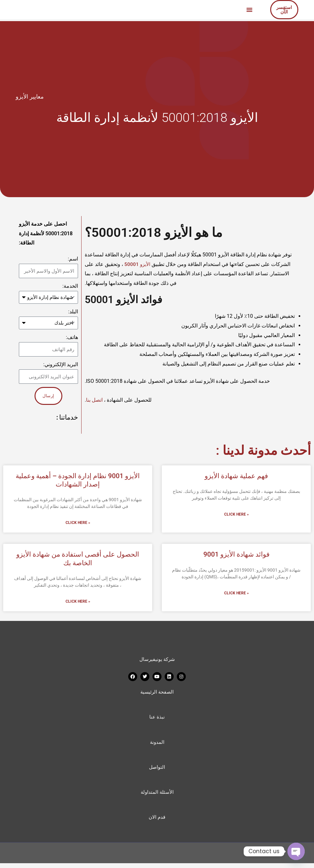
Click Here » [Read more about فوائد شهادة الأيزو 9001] (236, 595)
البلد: (73, 312)
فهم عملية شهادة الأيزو (236, 477)
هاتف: (72, 338)
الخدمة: (70, 286)
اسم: (73, 259)
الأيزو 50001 (138, 264)
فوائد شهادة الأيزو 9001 (236, 556)
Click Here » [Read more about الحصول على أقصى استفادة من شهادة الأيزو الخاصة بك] (78, 603)
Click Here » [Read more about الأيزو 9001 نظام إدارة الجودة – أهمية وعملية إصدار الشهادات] (78, 524)
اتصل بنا (95, 400)
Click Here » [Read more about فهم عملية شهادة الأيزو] (236, 516)
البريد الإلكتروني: (61, 365)
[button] (249, 10)
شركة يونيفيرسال (157, 661)
